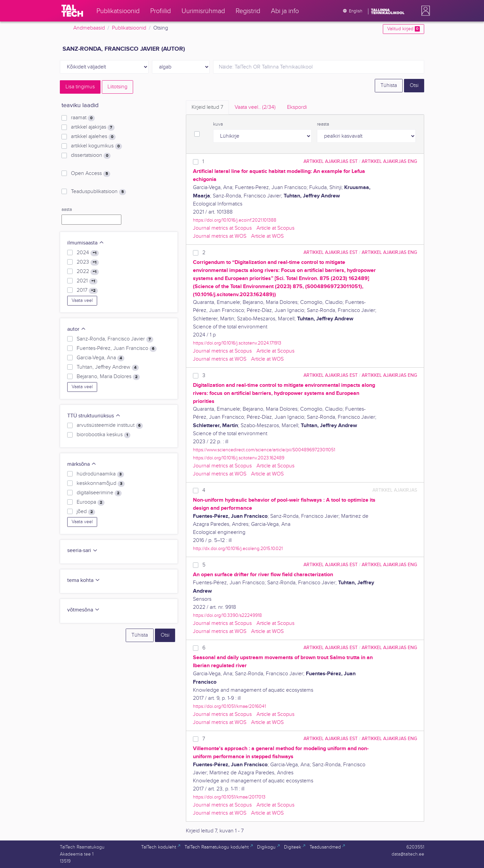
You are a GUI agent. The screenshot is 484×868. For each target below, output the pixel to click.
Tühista (389, 85)
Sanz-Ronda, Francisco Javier (115, 339)
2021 (87, 281)
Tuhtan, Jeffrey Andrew (108, 367)
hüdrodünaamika (100, 474)
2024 (88, 253)
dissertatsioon (91, 155)
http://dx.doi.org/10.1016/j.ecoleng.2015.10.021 (238, 549)
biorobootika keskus (104, 435)
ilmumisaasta (86, 243)
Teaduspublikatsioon (98, 192)
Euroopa (91, 502)
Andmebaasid (89, 28)
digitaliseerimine (99, 493)
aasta (67, 210)
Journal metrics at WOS (220, 236)
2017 (87, 290)
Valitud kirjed (404, 29)
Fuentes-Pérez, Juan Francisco (117, 349)
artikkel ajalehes (93, 137)
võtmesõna (84, 610)
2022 (88, 272)
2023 (88, 262)
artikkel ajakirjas (93, 127)
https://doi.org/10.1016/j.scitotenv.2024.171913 (237, 343)
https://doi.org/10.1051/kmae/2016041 (229, 706)
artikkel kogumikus (96, 146)
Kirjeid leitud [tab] (207, 107)
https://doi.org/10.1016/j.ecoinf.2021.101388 (235, 220)
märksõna (82, 464)
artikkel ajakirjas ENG (389, 161)
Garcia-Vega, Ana (100, 358)
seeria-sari (83, 551)
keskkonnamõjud (101, 484)
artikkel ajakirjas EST (331, 161)
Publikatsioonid (129, 28)
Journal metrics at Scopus (222, 228)
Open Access (91, 174)
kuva (218, 124)
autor (77, 329)
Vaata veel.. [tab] (255, 107)
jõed (86, 512)
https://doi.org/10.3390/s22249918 (227, 615)
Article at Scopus (275, 228)
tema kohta (84, 580)
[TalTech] (72, 11)
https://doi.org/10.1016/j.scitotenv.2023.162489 (239, 458)
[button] (424, 11)
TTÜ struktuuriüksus (94, 416)
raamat (83, 118)
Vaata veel (82, 301)
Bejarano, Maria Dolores (108, 377)
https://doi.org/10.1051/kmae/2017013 (229, 797)
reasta (323, 124)
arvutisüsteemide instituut (110, 425)
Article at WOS (267, 236)
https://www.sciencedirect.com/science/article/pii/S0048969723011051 (264, 450)
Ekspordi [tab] (297, 107)
